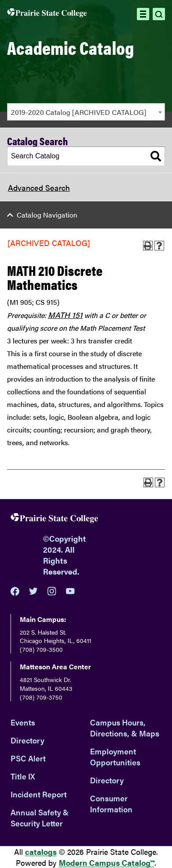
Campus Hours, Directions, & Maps (125, 728)
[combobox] (86, 112)
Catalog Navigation (47, 215)
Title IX (23, 776)
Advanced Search (39, 188)
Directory (27, 740)
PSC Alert (28, 758)
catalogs (41, 852)
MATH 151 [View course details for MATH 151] (65, 315)
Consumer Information (111, 804)
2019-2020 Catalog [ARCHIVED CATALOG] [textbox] (79, 112)
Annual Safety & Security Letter (40, 818)
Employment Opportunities (115, 757)
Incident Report (39, 794)
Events (23, 722)
